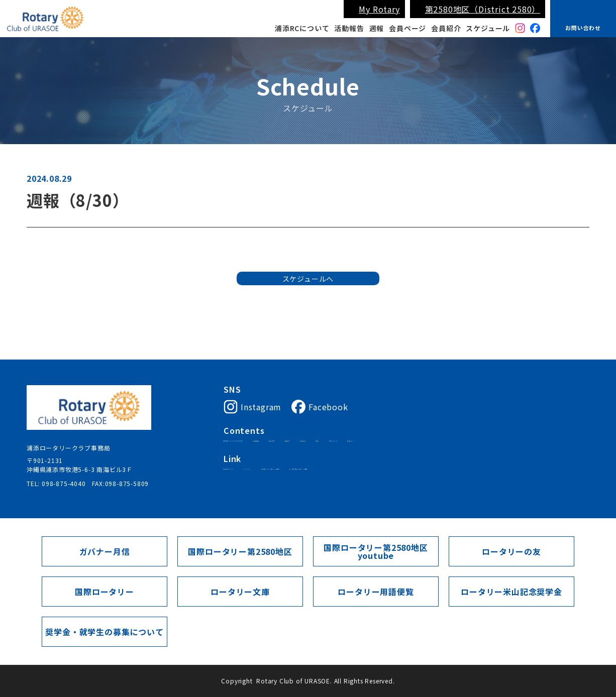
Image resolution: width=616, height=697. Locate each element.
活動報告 (349, 28)
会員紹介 (446, 28)
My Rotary (379, 9)
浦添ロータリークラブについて (269, 444)
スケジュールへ (308, 294)
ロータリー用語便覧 (376, 592)
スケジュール (488, 28)
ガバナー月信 (105, 551)
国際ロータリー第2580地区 (360, 480)
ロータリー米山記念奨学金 (511, 592)
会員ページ (407, 28)
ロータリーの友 (511, 551)
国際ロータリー (246, 480)
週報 (377, 28)
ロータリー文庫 (240, 592)
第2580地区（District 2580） (483, 9)
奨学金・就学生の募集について (104, 632)
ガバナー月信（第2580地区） (453, 480)
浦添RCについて (302, 28)
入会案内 (372, 444)
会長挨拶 (336, 444)
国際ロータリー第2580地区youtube (376, 551)
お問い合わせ (583, 28)
